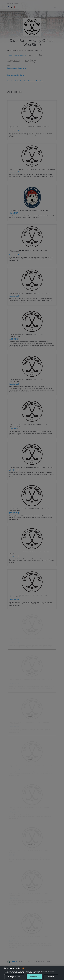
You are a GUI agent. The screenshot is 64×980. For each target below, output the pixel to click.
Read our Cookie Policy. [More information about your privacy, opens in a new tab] (33, 975)
